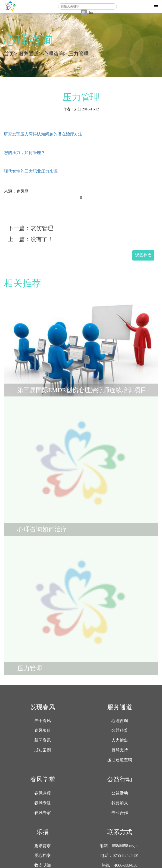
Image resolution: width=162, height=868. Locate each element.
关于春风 (43, 721)
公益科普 (120, 731)
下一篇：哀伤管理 (30, 228)
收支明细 (43, 865)
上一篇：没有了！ (30, 239)
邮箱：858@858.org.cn (120, 846)
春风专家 (43, 813)
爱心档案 (43, 856)
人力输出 (120, 740)
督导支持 (120, 750)
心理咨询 (54, 54)
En (91, 13)
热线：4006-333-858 (120, 865)
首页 (9, 54)
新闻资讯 (43, 740)
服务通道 (29, 54)
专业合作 (120, 813)
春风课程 (43, 793)
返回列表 (143, 255)
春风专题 (43, 803)
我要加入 (120, 803)
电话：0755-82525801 (120, 856)
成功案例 (43, 750)
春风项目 (43, 731)
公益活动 (120, 793)
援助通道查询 (120, 760)
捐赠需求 (43, 846)
